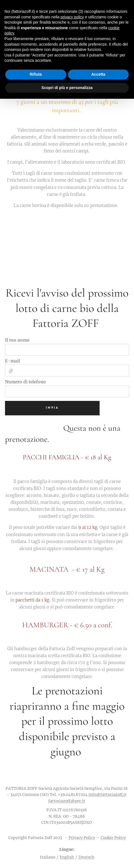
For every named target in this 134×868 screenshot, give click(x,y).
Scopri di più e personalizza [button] (67, 88)
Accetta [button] (98, 74)
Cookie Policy (113, 838)
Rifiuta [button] (36, 74)
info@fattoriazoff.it (108, 795)
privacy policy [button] (72, 17)
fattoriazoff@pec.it (67, 801)
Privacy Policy (82, 838)
